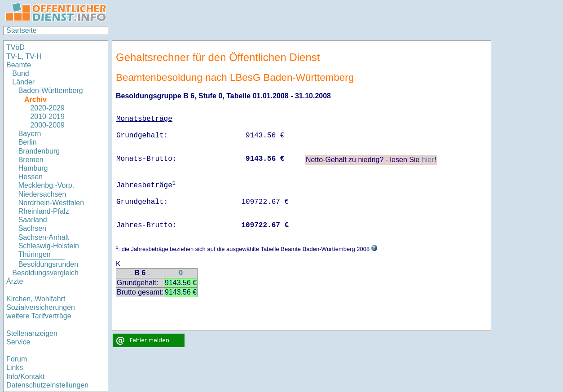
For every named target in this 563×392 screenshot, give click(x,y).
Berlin (28, 142)
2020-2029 (47, 108)
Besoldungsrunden (48, 264)
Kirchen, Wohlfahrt (36, 299)
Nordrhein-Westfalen (51, 203)
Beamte (19, 65)
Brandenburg (39, 151)
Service (18, 342)
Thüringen (35, 254)
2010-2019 (47, 117)
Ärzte (15, 281)
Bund (20, 73)
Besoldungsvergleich (45, 273)
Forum (17, 359)
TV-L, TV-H (24, 56)
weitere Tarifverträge (39, 316)
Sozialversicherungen (41, 307)
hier (428, 160)
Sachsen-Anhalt (44, 237)
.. (132, 274)
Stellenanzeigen (32, 333)
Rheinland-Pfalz (44, 211)
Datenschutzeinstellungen (47, 385)
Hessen (31, 177)
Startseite (22, 30)
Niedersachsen (42, 194)
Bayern (30, 134)
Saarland (33, 220)
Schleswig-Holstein (49, 246)
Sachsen (32, 228)
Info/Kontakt (25, 377)
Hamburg (33, 168)
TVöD (15, 47)
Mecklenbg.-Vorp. (46, 185)
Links (15, 368)
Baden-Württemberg (51, 90)
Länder (23, 82)
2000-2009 (47, 125)
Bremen (31, 160)
